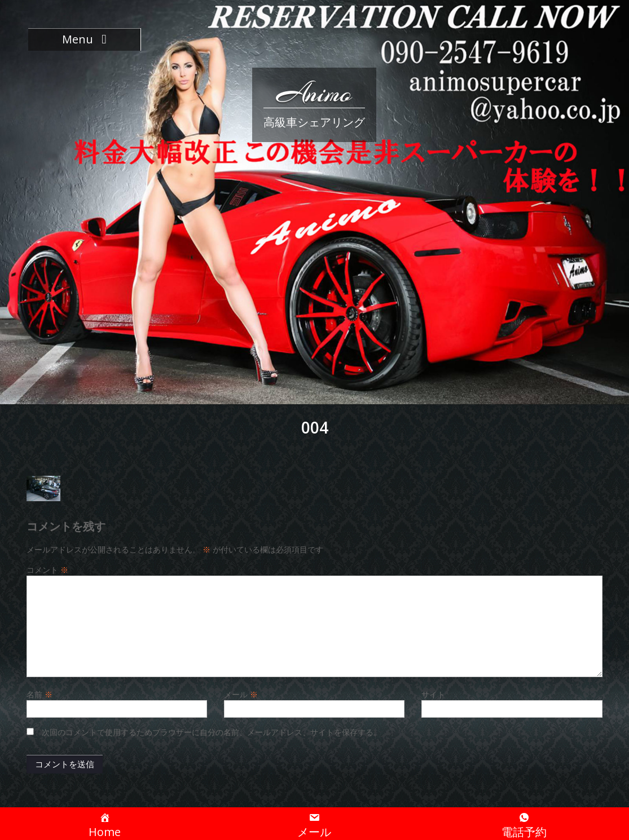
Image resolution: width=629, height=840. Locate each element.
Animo (314, 93)
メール (241, 694)
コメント (47, 570)
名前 (39, 694)
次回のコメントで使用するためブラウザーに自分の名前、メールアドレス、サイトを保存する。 (212, 732)
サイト (433, 694)
